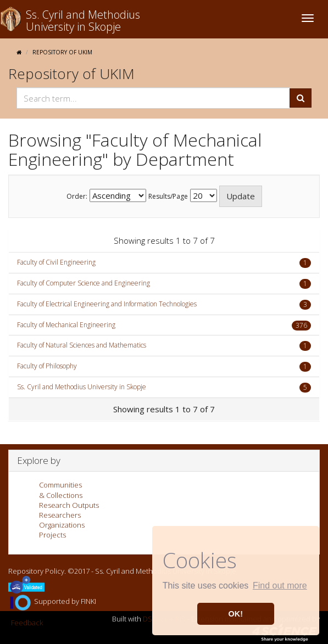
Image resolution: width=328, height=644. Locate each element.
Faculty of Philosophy (47, 366)
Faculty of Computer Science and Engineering (84, 283)
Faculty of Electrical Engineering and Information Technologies (107, 304)
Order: (77, 197)
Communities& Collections (61, 490)
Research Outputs (69, 505)
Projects (52, 535)
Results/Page (168, 197)
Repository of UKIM (62, 52)
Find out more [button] (280, 586)
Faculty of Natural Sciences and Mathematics (82, 345)
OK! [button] (236, 614)
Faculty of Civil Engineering (56, 262)
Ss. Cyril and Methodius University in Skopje (82, 387)
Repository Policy (36, 571)
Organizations (62, 525)
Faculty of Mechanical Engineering (66, 325)
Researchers (60, 515)
